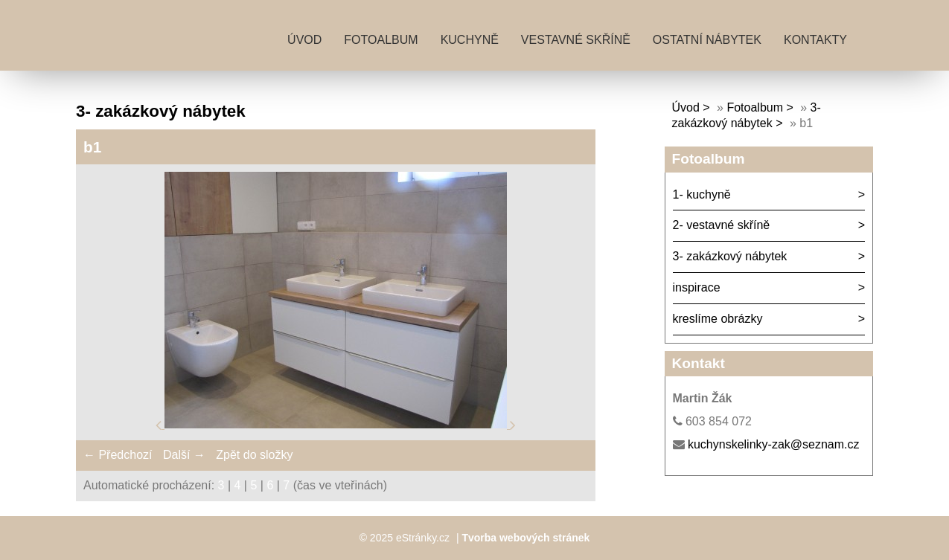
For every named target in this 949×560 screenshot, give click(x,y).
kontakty (815, 40)
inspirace (697, 287)
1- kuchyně (702, 194)
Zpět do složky (254, 455)
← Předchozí (118, 455)
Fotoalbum (381, 40)
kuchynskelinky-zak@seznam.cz (774, 444)
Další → (184, 455)
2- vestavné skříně (722, 225)
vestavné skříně (576, 40)
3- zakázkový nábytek (730, 256)
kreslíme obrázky (718, 319)
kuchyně (470, 40)
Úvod (304, 40)
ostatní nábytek (707, 40)
